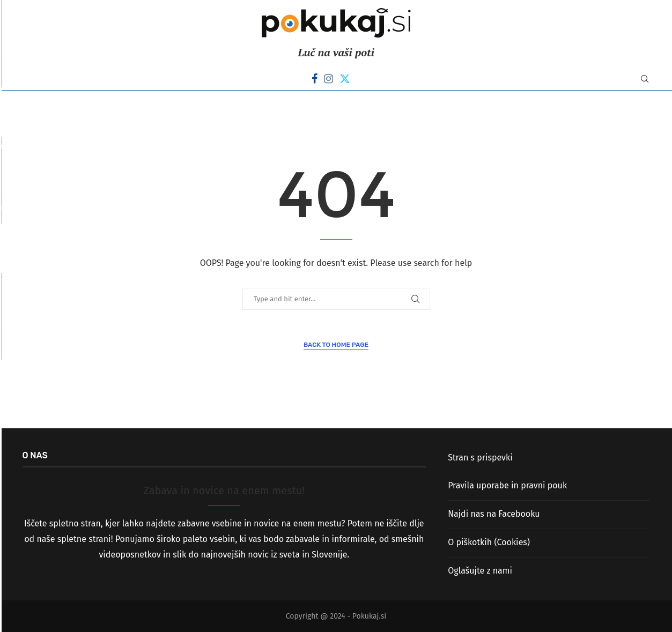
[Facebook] (315, 79)
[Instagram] (328, 79)
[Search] (645, 80)
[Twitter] (345, 79)
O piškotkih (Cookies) (489, 542)
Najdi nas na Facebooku (494, 514)
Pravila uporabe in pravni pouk (507, 485)
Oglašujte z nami (480, 571)
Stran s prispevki (480, 458)
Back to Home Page (336, 345)
